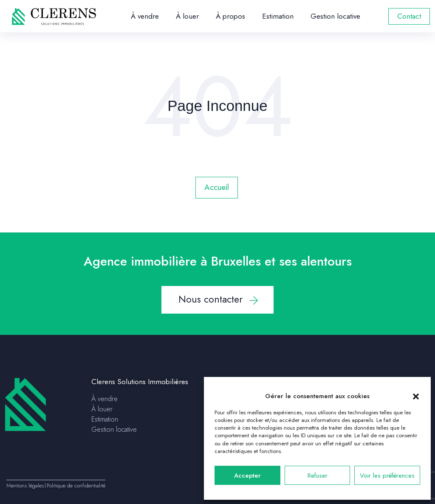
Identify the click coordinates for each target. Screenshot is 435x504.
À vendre (145, 16)
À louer (187, 16)
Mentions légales (25, 486)
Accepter (247, 476)
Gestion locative (335, 16)
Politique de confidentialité (76, 486)
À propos (230, 16)
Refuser (318, 476)
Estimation (278, 16)
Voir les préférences (387, 476)
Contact (409, 16)
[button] (416, 396)
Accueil (217, 187)
